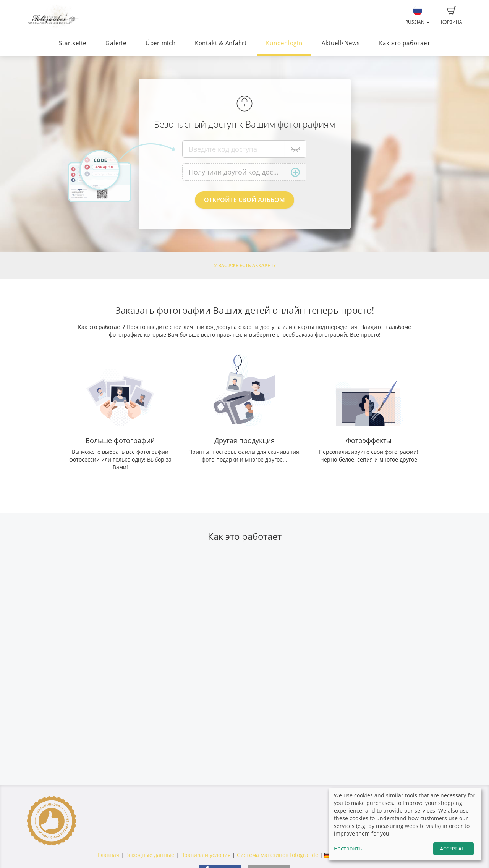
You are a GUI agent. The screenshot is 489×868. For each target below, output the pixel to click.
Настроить (348, 848)
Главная (108, 855)
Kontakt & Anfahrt (221, 43)
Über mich (161, 43)
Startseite (73, 43)
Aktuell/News (341, 43)
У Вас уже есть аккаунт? (245, 265)
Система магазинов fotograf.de (278, 855)
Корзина (452, 16)
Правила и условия (206, 855)
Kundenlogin (284, 43)
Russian (417, 16)
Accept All (453, 849)
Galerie (116, 43)
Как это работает (404, 43)
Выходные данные (150, 855)
